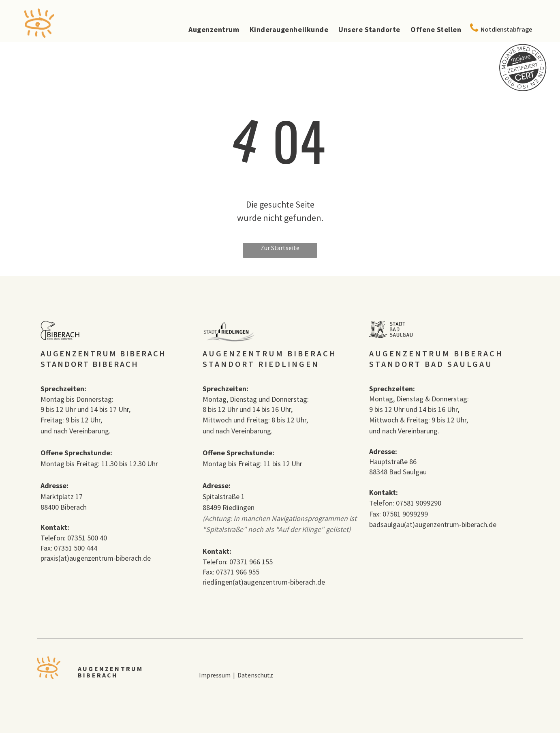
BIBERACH (98, 675)
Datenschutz (256, 675)
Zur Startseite (280, 248)
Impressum (215, 675)
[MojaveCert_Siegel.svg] (523, 89)
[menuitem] (209, 29)
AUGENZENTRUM (110, 669)
